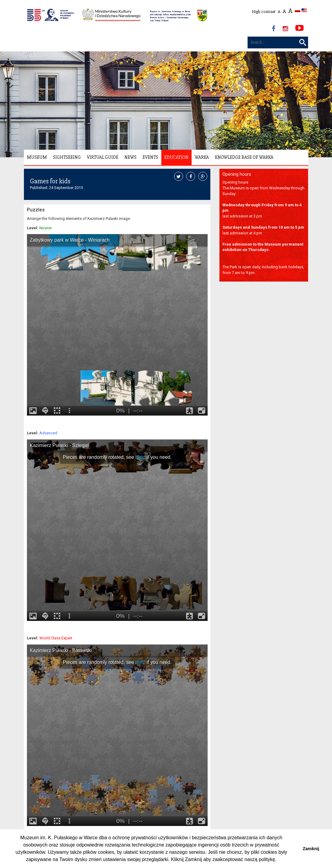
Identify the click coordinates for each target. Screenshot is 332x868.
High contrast (264, 12)
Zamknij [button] (311, 849)
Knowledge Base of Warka (244, 157)
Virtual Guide (103, 157)
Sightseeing (67, 157)
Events (150, 157)
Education (176, 157)
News (130, 157)
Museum (37, 157)
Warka (202, 157)
